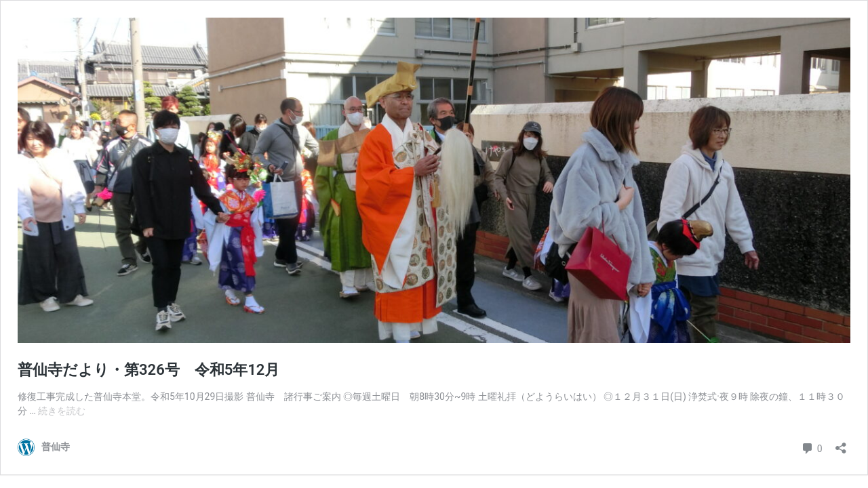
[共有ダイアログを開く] (841, 444)
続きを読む (62, 411)
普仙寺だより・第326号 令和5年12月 (149, 370)
